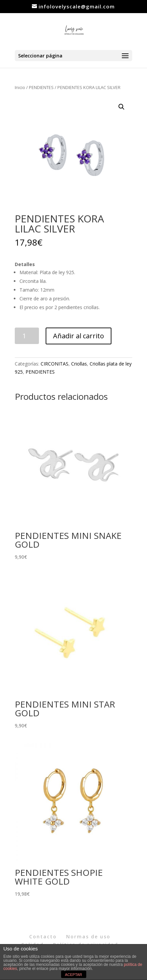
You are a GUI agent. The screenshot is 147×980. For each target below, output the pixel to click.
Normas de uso (88, 936)
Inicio (20, 87)
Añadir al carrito (79, 336)
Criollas (79, 364)
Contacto (43, 936)
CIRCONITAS (55, 364)
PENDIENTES (41, 87)
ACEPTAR (73, 975)
